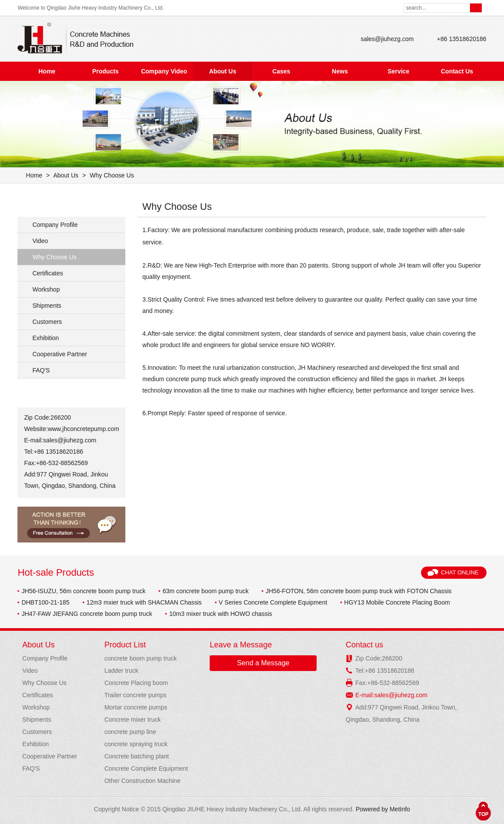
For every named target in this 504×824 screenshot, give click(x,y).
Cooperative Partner (60, 354)
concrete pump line (130, 732)
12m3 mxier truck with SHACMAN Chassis (144, 602)
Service (398, 71)
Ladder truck (121, 671)
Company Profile (55, 225)
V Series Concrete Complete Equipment (273, 602)
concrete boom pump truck (141, 658)
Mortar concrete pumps (136, 707)
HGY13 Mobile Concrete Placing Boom (397, 602)
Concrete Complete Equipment (146, 768)
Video (40, 241)
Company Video (164, 71)
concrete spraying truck (136, 744)
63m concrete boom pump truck (205, 591)
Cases (281, 71)
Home (47, 71)
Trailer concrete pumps (136, 695)
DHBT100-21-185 (45, 602)
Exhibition (46, 338)
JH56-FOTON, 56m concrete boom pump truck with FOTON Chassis (359, 591)
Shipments (47, 306)
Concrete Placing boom (136, 683)
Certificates (48, 273)
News (340, 71)
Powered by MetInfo (383, 809)
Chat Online (460, 572)
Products (105, 71)
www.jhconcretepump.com (83, 429)
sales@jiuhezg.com (387, 39)
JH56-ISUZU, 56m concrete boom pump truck (83, 591)
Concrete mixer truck (133, 720)
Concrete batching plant (137, 756)
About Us (223, 71)
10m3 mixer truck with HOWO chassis (221, 614)
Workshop (46, 289)
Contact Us (457, 71)
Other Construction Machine (142, 781)
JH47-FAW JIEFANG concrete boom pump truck (87, 614)
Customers (47, 322)
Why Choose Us (112, 175)
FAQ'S (41, 370)
